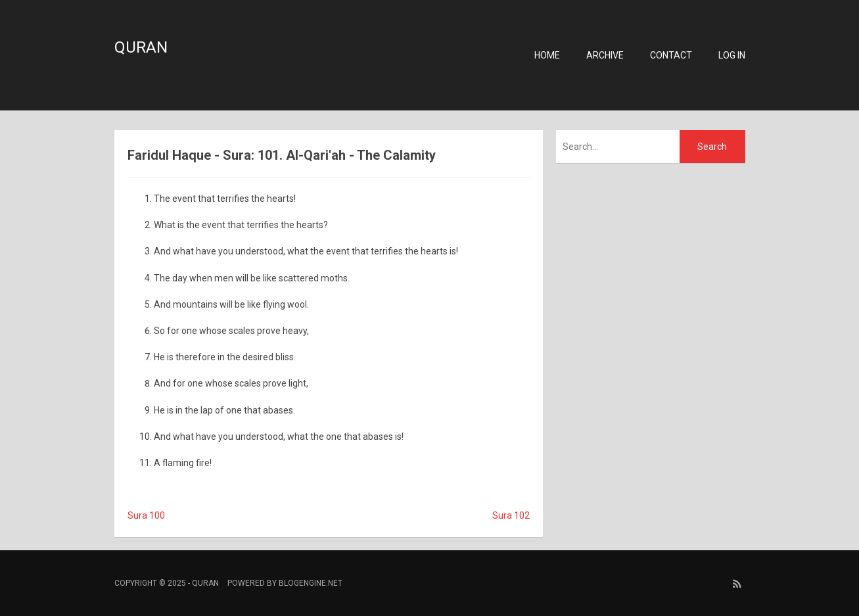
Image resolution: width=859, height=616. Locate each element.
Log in (732, 55)
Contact (671, 55)
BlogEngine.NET (311, 583)
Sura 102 (511, 515)
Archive (605, 55)
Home (547, 55)
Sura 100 (146, 515)
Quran (141, 47)
